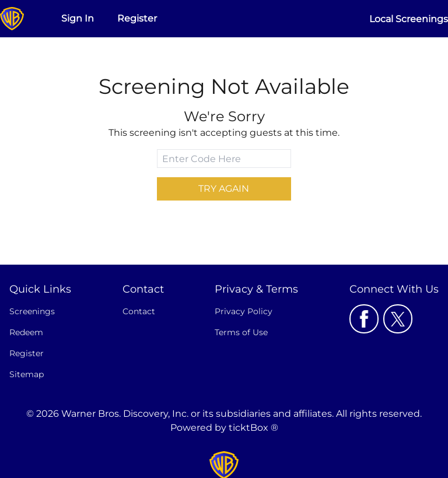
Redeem (26, 332)
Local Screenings (409, 19)
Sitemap (27, 374)
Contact (139, 311)
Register (137, 18)
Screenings (32, 311)
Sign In (78, 18)
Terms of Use (241, 332)
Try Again (224, 189)
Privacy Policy (244, 311)
